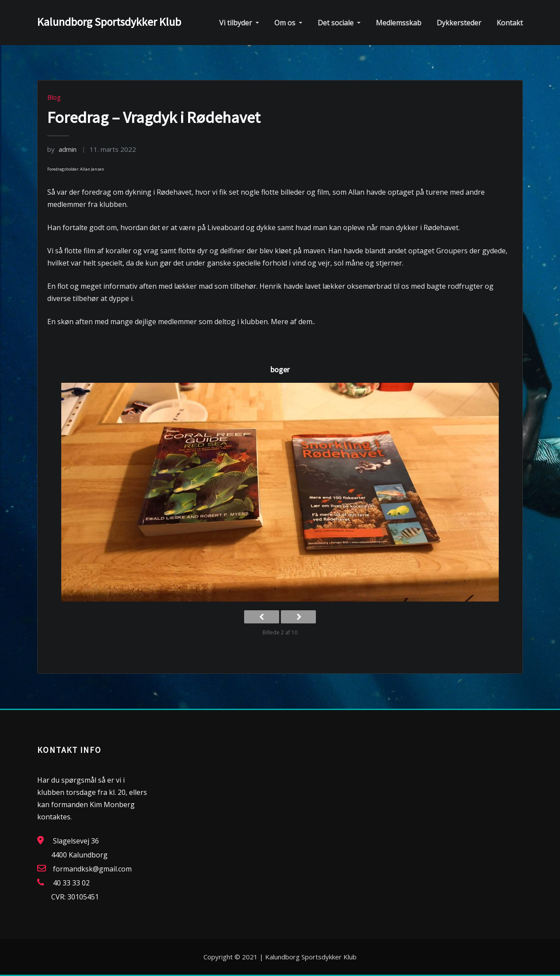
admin (62, 149)
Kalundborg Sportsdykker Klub (109, 22)
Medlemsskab (399, 23)
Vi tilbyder (239, 23)
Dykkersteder (459, 23)
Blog (54, 97)
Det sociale (339, 23)
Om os (288, 23)
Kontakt (510, 23)
